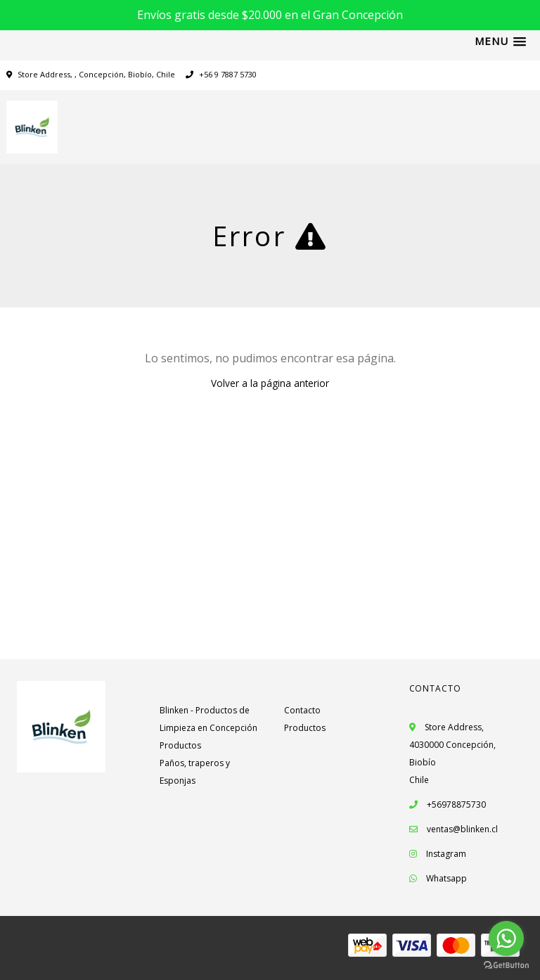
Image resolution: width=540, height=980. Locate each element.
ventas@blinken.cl (462, 829)
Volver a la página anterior (270, 383)
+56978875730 (448, 804)
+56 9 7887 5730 (221, 74)
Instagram (446, 854)
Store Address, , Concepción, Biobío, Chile (96, 74)
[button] (500, 42)
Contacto (302, 710)
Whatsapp (446, 878)
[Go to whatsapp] (506, 938)
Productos (180, 745)
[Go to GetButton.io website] (506, 966)
